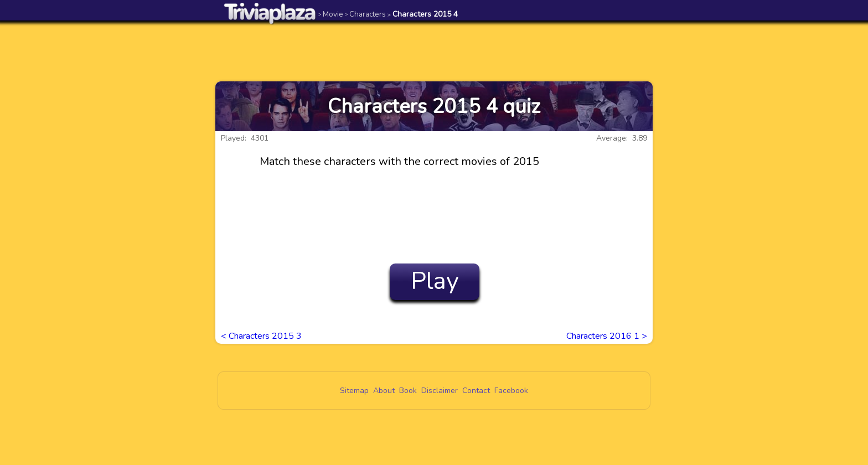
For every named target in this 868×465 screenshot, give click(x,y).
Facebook (511, 391)
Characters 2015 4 (423, 14)
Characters (365, 14)
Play (435, 281)
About (384, 391)
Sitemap (354, 391)
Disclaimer (440, 391)
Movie (331, 14)
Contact (476, 391)
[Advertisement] (434, 51)
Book (408, 391)
